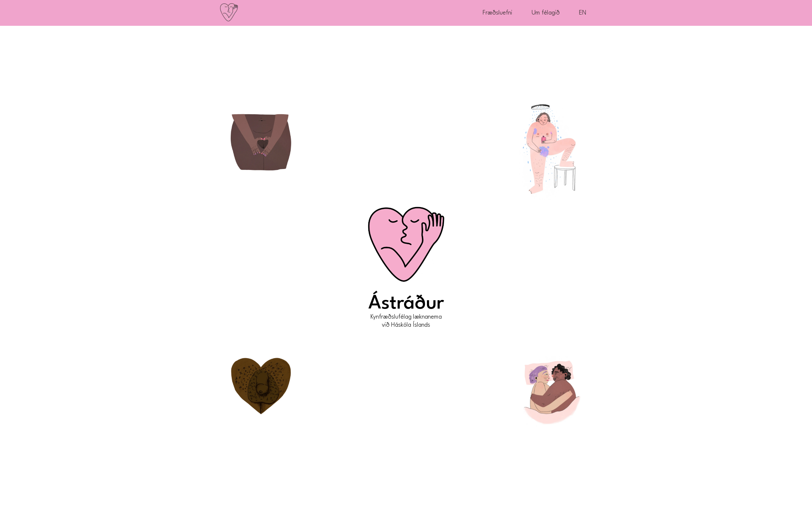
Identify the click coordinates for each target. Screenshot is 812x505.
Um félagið (546, 13)
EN (583, 13)
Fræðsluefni (498, 13)
